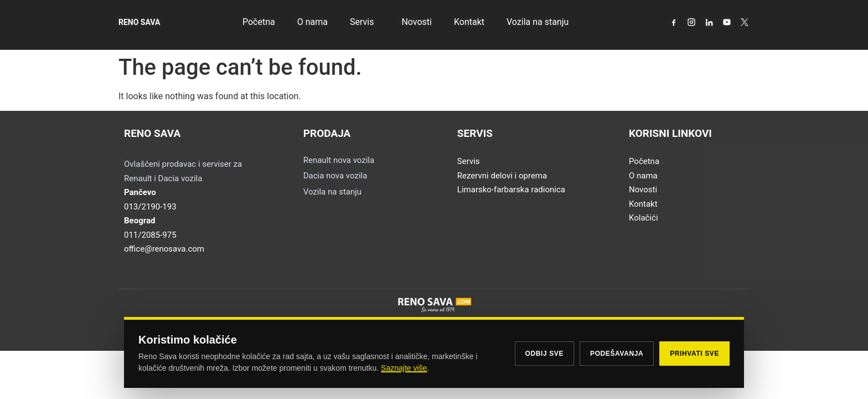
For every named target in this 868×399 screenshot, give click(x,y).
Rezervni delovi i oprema (502, 176)
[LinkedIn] (709, 22)
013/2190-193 (150, 207)
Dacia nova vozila (335, 176)
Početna (259, 22)
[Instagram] (691, 22)
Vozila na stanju (538, 22)
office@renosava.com (164, 249)
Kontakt (469, 22)
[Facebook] (674, 22)
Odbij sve (544, 354)
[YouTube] (727, 22)
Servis (365, 22)
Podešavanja (617, 354)
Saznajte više (404, 368)
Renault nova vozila (339, 160)
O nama (312, 22)
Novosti (417, 22)
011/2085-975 (150, 235)
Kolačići (644, 218)
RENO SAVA (139, 22)
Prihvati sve (694, 354)
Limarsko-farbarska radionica (511, 190)
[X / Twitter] (745, 22)
